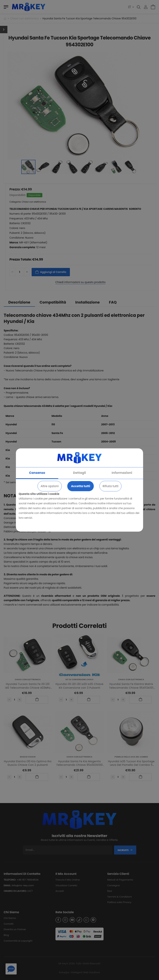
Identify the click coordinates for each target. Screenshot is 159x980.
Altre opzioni (50, 486)
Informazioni (122, 473)
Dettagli (79, 473)
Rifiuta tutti (111, 486)
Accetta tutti (81, 486)
